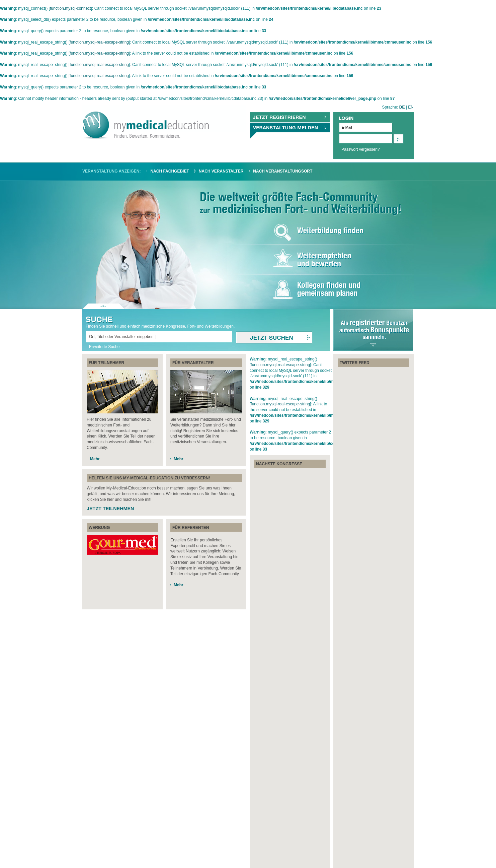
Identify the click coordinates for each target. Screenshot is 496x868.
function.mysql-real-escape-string (99, 42)
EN (411, 107)
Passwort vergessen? (361, 149)
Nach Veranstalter (221, 171)
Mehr (95, 459)
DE (402, 107)
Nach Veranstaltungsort (283, 171)
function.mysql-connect (70, 8)
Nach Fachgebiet (170, 171)
